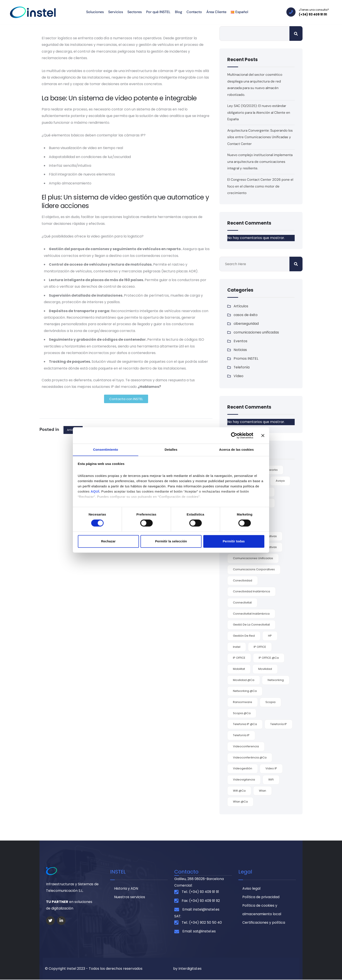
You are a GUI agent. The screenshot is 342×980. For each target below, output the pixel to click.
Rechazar (108, 541)
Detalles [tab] (171, 450)
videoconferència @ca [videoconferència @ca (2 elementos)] (250, 757)
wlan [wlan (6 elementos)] (262, 790)
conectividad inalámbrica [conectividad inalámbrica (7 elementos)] (251, 591)
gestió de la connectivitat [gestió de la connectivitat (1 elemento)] (251, 624)
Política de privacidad (261, 897)
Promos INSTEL (246, 358)
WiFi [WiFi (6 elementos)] (271, 779)
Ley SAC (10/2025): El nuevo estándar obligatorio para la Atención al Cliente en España (260, 112)
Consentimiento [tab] (106, 450)
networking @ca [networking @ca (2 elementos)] (245, 690)
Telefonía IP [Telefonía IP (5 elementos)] (279, 724)
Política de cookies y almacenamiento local (262, 910)
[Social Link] (50, 920)
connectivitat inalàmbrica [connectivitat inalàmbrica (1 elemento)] (251, 613)
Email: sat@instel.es (199, 932)
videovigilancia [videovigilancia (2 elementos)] (244, 779)
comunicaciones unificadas (257, 332)
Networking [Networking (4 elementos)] (276, 679)
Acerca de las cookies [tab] (237, 450)
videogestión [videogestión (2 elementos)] (243, 768)
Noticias (240, 349)
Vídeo (239, 375)
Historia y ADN (126, 888)
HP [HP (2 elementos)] (270, 635)
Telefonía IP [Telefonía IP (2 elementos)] (241, 735)
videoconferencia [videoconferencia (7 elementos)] (246, 746)
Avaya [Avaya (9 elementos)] (280, 480)
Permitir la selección (171, 541)
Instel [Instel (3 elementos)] (237, 646)
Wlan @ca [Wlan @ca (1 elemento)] (240, 801)
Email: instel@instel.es (201, 910)
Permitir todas (234, 541)
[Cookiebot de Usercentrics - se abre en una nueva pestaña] (234, 435)
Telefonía (242, 367)
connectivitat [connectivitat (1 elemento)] (242, 602)
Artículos (241, 305)
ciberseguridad (246, 323)
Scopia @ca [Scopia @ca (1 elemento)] (242, 713)
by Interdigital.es (187, 969)
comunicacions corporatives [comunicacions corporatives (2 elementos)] (254, 569)
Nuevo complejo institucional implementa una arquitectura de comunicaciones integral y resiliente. (260, 161)
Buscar (296, 34)
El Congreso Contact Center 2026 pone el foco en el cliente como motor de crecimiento (261, 186)
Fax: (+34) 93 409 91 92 (201, 901)
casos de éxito (246, 314)
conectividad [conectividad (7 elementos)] (243, 580)
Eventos (240, 340)
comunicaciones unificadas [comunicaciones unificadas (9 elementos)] (253, 558)
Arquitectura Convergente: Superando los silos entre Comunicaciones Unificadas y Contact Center (260, 137)
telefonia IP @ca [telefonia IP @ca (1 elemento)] (245, 724)
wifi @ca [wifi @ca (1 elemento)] (239, 790)
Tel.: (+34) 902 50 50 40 (202, 923)
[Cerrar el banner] (263, 435)
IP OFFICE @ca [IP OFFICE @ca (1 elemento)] (269, 657)
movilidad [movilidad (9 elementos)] (265, 668)
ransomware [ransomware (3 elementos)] (243, 702)
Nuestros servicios (130, 897)
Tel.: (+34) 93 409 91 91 (200, 892)
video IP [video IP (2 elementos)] (271, 768)
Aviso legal (251, 888)
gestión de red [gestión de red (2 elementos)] (244, 635)
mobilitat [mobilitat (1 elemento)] (239, 668)
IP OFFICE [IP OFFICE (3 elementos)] (260, 646)
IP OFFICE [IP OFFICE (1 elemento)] (239, 657)
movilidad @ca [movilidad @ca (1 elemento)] (244, 679)
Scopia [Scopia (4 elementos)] (270, 702)
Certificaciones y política (264, 923)
